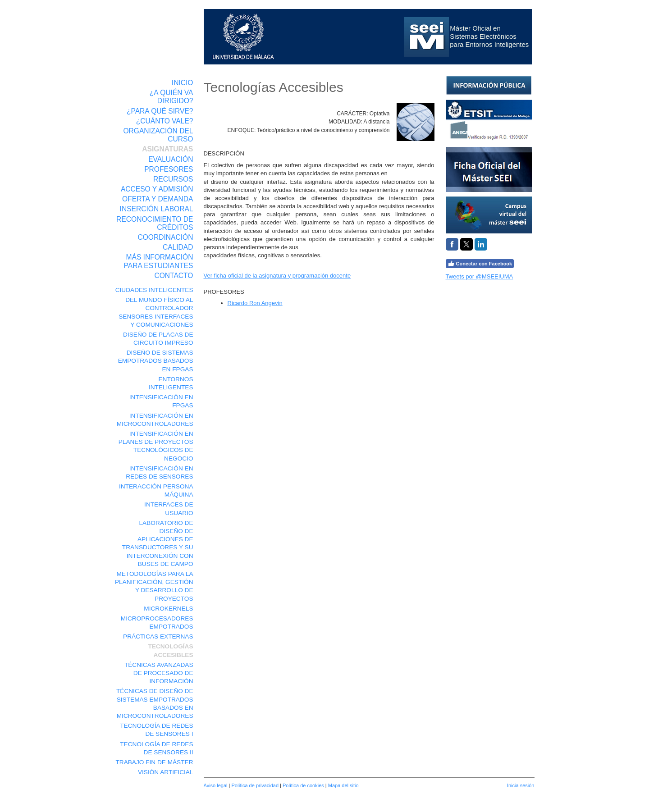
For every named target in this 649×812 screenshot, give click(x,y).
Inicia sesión (521, 785)
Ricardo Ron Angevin (255, 303)
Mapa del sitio (343, 785)
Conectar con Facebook (480, 264)
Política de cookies (303, 785)
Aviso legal (216, 785)
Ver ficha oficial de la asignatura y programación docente (277, 276)
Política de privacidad (255, 785)
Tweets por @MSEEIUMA (480, 276)
